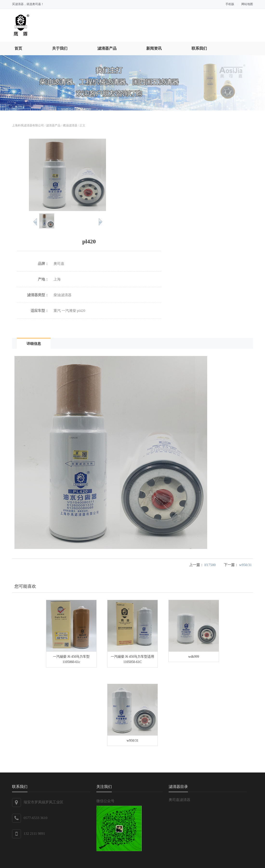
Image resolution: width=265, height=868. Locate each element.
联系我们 (199, 48)
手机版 (230, 4)
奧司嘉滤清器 (179, 800)
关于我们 (60, 48)
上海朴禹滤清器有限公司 (28, 125)
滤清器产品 (107, 48)
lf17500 (210, 565)
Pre (35, 222)
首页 (18, 48)
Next (101, 222)
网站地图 (247, 4)
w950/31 (246, 565)
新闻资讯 (154, 48)
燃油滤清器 (70, 125)
